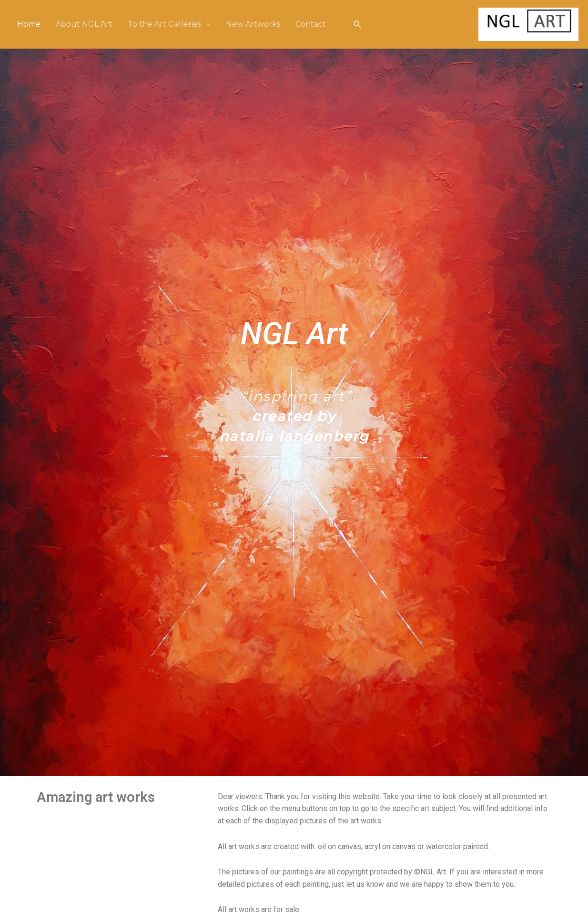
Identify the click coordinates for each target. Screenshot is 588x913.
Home (29, 24)
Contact (311, 24)
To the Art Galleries (164, 24)
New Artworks (253, 24)
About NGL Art (84, 24)
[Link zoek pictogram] (358, 25)
